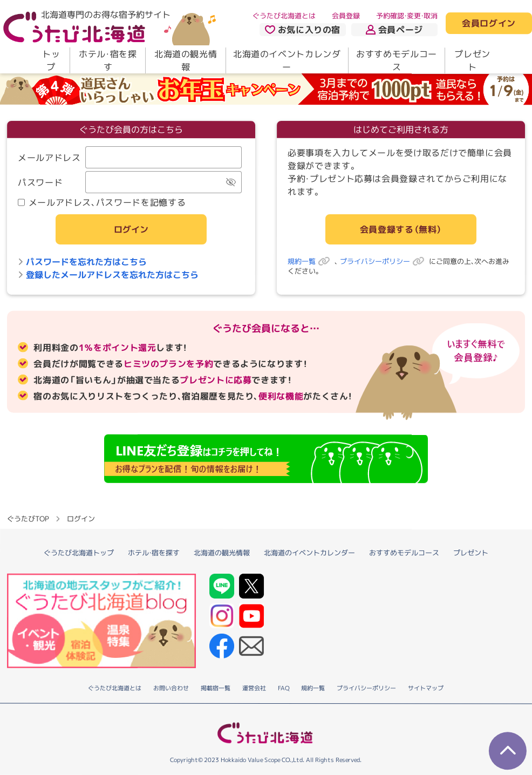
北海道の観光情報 (186, 60)
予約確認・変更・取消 (407, 16)
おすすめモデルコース (397, 60)
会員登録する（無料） (401, 229)
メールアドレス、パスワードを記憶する (102, 202)
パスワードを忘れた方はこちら (82, 262)
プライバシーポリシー (384, 261)
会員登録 (346, 16)
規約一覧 (311, 261)
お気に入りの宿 (303, 30)
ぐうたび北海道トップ (79, 553)
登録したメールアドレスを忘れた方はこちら (108, 275)
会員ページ (394, 30)
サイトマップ (426, 689)
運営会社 (254, 689)
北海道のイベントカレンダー (287, 60)
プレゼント (472, 60)
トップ (51, 60)
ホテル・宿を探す (108, 60)
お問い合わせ (171, 689)
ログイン (131, 229)
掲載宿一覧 (216, 689)
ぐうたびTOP (28, 519)
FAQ (284, 689)
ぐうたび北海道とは (284, 16)
